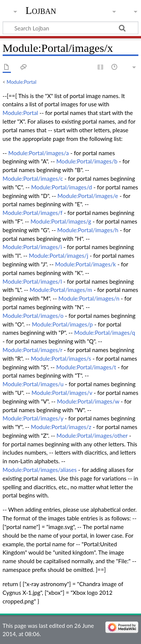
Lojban (41, 10)
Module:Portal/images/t (86, 367)
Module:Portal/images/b (87, 161)
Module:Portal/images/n (89, 298)
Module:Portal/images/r (33, 350)
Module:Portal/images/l (32, 281)
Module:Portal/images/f (33, 213)
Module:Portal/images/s (61, 358)
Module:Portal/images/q (105, 333)
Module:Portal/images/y (33, 418)
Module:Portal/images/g (61, 221)
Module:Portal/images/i (32, 247)
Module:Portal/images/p (62, 324)
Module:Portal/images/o (33, 316)
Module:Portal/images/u (33, 384)
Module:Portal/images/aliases (40, 470)
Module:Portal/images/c (33, 178)
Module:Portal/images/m (61, 290)
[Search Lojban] (70, 28)
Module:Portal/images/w (88, 401)
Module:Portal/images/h (88, 230)
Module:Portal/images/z (61, 427)
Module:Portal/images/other (92, 435)
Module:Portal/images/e (88, 196)
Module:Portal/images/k (86, 264)
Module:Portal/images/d (62, 187)
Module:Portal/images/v (62, 393)
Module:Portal (22, 82)
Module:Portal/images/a (39, 153)
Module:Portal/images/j (59, 255)
